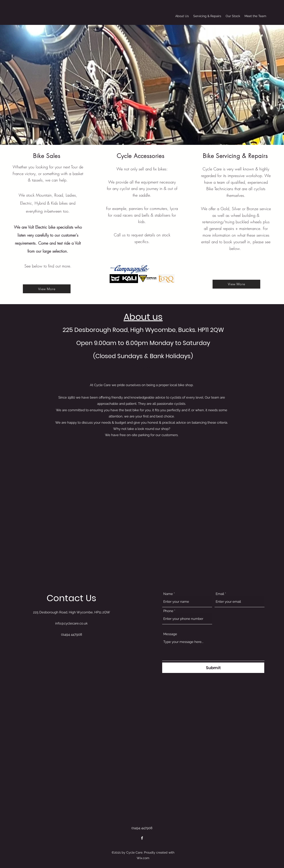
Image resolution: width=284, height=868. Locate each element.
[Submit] (213, 668)
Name (168, 594)
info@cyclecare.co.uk (71, 623)
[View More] (47, 289)
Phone (168, 611)
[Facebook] (142, 838)
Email (220, 594)
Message (170, 634)
